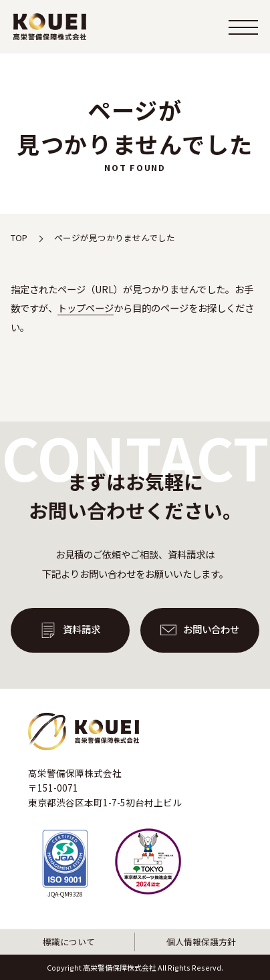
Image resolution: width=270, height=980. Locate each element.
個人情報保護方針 (201, 942)
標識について (69, 942)
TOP (19, 237)
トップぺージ (86, 308)
